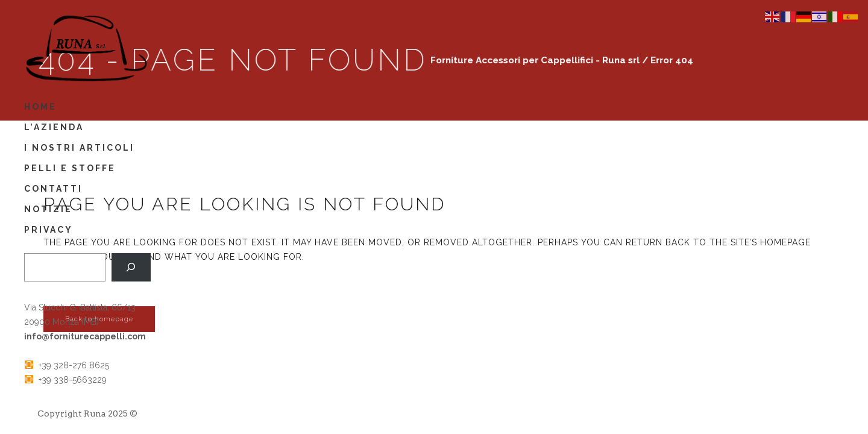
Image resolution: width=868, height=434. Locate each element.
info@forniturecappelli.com (85, 336)
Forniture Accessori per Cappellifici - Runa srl (527, 60)
